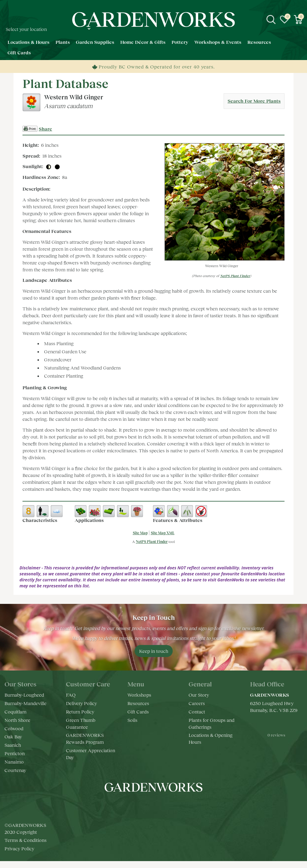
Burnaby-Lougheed (24, 695)
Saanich (13, 745)
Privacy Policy (19, 855)
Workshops (139, 695)
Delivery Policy (81, 703)
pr (171, 805)
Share (45, 129)
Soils (132, 720)
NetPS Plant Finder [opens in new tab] (152, 542)
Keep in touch (154, 651)
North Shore (17, 720)
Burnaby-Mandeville (25, 703)
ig (148, 805)
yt (159, 805)
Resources (138, 703)
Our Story (199, 695)
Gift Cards (138, 711)
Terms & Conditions (25, 847)
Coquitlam (15, 711)
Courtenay (15, 770)
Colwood (14, 728)
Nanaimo (14, 762)
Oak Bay (13, 736)
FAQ (71, 695)
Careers (197, 703)
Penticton (15, 753)
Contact (197, 711)
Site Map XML (163, 533)
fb (136, 805)
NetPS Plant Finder (235, 276)
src (271, 20)
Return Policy (80, 711)
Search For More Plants (254, 101)
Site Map (140, 533)
